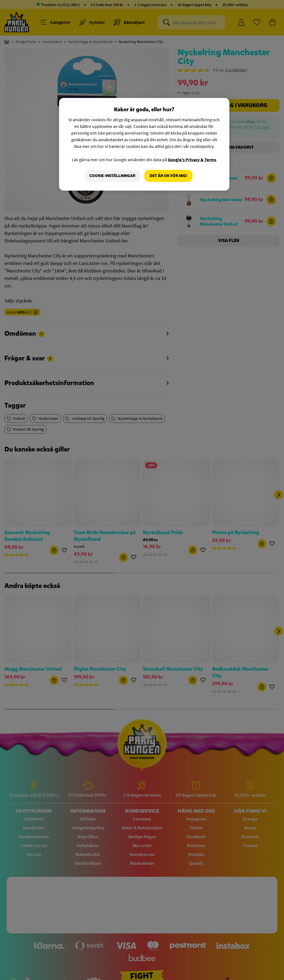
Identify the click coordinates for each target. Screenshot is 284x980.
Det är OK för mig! (168, 176)
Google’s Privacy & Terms (192, 160)
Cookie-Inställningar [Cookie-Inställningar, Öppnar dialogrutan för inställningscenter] (112, 176)
